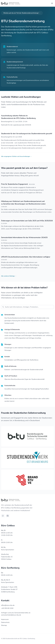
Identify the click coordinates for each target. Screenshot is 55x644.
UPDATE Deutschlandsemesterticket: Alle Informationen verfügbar (26, 257)
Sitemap (4, 625)
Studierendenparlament (15, 62)
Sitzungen (8, 344)
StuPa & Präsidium (11, 376)
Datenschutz (5, 622)
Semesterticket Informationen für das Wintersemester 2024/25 (24, 237)
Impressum (5, 619)
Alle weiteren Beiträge (9, 276)
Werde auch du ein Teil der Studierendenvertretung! (22, 13)
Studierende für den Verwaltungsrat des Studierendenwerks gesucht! (27, 134)
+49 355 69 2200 (7, 608)
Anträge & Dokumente (12, 330)
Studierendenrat (12, 47)
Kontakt (7, 357)
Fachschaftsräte (12, 77)
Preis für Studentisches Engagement (14, 184)
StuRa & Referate (10, 366)
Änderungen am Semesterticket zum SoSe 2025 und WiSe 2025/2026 (27, 221)
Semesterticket (10, 315)
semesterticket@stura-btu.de (11, 615)
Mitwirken (8, 395)
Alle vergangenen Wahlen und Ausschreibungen (16, 156)
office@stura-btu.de (8, 605)
